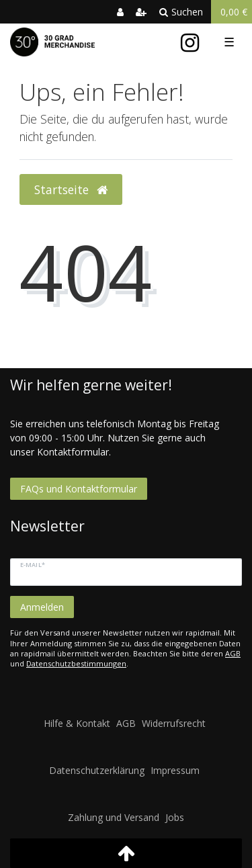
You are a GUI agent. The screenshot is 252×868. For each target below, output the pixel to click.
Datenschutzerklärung (97, 770)
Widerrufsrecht (174, 723)
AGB (233, 653)
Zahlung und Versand (114, 817)
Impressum (175, 770)
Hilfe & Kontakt (77, 723)
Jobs (175, 817)
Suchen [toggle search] (181, 12)
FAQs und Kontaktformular (79, 489)
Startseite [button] (71, 189)
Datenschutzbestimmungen (76, 663)
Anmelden (42, 607)
